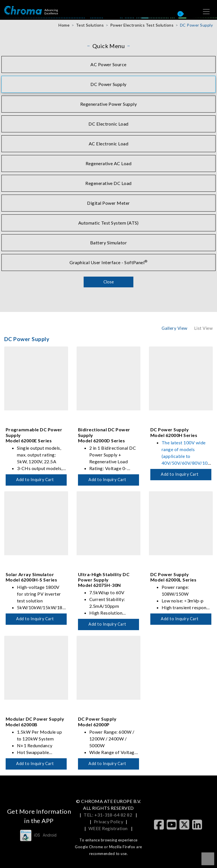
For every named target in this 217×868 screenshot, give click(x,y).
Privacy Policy (109, 821)
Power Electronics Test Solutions (142, 25)
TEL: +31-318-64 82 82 (108, 815)
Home (64, 25)
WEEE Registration (109, 828)
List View (203, 328)
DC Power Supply (196, 25)
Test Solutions (90, 25)
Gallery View (175, 328)
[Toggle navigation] (206, 12)
